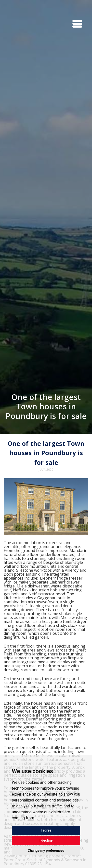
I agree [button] (46, 830)
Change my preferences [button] (46, 851)
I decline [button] (46, 840)
